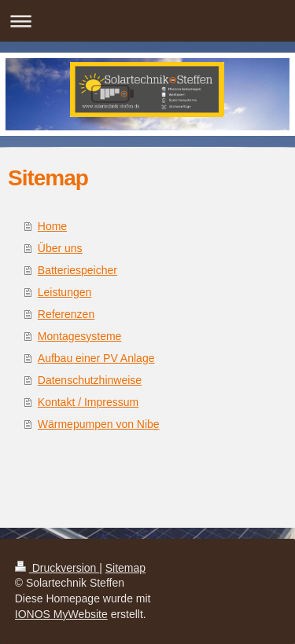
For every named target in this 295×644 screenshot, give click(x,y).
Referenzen (66, 314)
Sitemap (125, 568)
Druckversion (57, 568)
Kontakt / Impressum (88, 402)
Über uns (60, 248)
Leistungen (65, 292)
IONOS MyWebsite (61, 614)
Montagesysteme (80, 336)
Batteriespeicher (77, 270)
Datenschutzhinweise (90, 380)
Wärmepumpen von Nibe (99, 424)
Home (52, 226)
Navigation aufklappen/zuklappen (147, 21)
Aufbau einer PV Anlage (96, 358)
